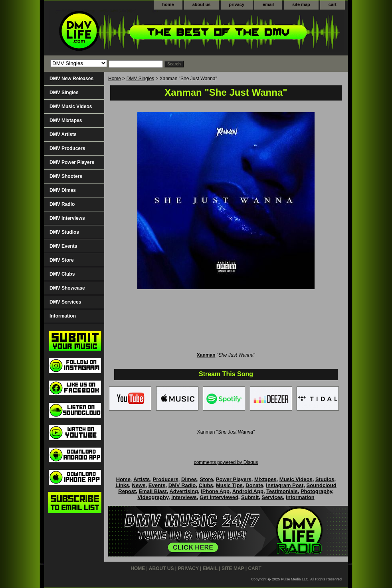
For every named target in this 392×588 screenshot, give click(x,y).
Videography (153, 497)
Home (115, 79)
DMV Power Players (72, 162)
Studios (325, 479)
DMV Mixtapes (66, 120)
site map (301, 4)
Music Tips (229, 485)
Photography (316, 491)
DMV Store (62, 260)
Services (272, 497)
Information (63, 316)
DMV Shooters (66, 176)
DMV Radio (62, 204)
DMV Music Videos (71, 107)
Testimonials (282, 491)
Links (122, 485)
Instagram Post (285, 485)
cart (333, 4)
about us (202, 4)
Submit (250, 497)
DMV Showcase (67, 288)
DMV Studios (64, 232)
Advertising (184, 491)
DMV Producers (67, 148)
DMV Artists (63, 134)
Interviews (184, 497)
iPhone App (215, 491)
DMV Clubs (62, 274)
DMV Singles (140, 79)
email (268, 4)
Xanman (206, 355)
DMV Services (65, 302)
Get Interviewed (219, 497)
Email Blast (153, 491)
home (168, 4)
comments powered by (226, 462)
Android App (248, 491)
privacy (237, 4)
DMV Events (63, 246)
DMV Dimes (63, 190)
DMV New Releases (71, 79)
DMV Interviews (67, 218)
